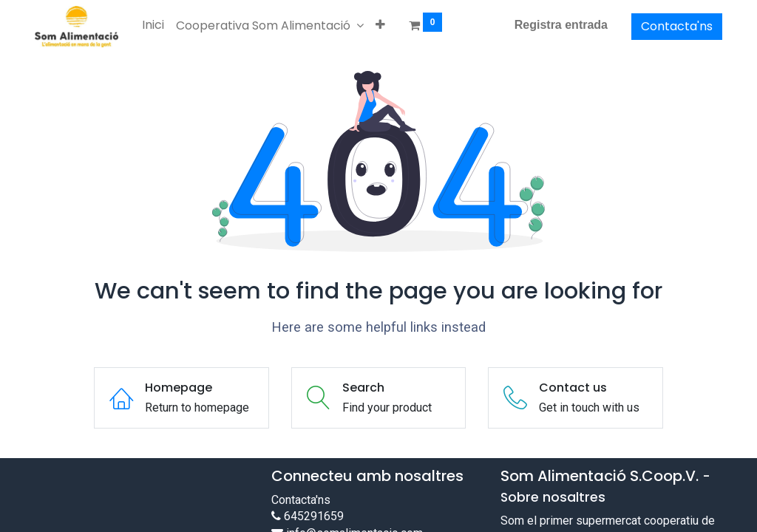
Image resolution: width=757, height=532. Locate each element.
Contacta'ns (677, 26)
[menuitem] (153, 25)
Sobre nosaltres (553, 497)
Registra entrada (561, 25)
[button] (380, 25)
